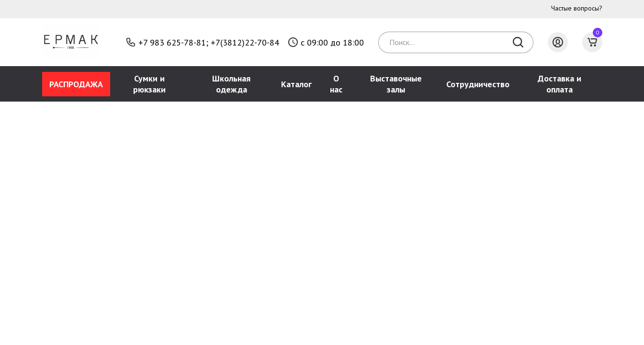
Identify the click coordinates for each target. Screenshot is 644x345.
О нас (336, 84)
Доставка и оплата (559, 84)
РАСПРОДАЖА (76, 84)
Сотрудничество (478, 84)
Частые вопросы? (577, 8)
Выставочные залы (396, 84)
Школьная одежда (231, 84)
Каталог (296, 84)
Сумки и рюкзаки (149, 84)
